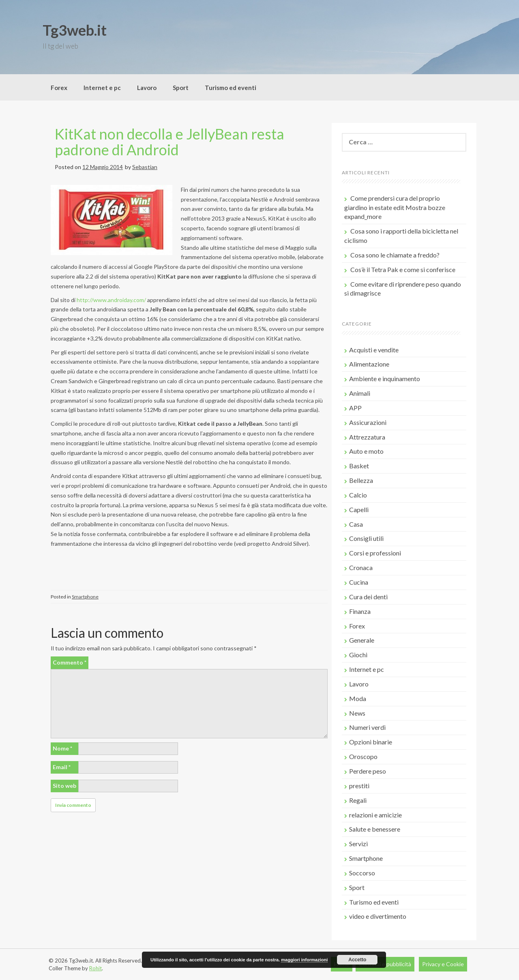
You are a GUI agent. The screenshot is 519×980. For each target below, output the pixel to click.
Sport (181, 88)
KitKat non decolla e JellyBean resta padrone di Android (169, 142)
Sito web (64, 786)
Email (62, 767)
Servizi (358, 844)
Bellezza (361, 480)
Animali (360, 393)
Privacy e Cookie (443, 964)
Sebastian (145, 167)
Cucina (359, 582)
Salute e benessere (375, 829)
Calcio (358, 495)
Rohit (95, 968)
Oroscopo (363, 756)
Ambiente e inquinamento (385, 378)
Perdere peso (368, 771)
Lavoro (147, 88)
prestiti (359, 786)
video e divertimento (378, 916)
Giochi (358, 655)
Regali (358, 800)
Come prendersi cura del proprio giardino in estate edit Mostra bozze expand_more (395, 207)
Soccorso (362, 873)
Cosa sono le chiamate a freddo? (395, 255)
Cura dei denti (368, 597)
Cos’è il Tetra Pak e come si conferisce (403, 269)
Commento (70, 662)
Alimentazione (369, 364)
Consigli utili (366, 538)
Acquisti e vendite (374, 350)
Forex (59, 88)
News (357, 713)
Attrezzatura (367, 437)
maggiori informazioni (304, 960)
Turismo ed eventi (231, 88)
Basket (359, 466)
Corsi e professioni (375, 553)
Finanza (360, 611)
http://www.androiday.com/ (111, 300)
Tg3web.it (75, 30)
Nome (62, 748)
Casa (356, 524)
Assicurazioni (368, 422)
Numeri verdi (367, 727)
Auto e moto (366, 451)
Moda (358, 698)
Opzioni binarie (371, 742)
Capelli (359, 509)
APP (355, 408)
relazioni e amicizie (375, 815)
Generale (362, 640)
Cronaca (361, 567)
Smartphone (85, 597)
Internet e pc (102, 88)
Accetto (357, 960)
